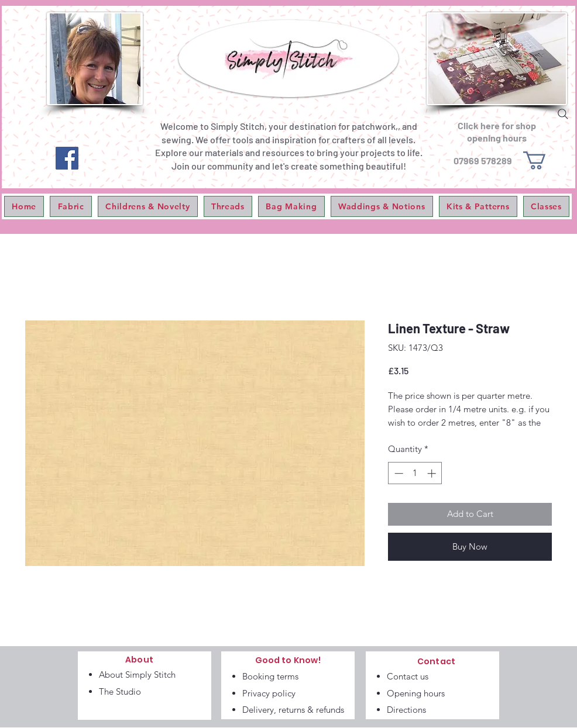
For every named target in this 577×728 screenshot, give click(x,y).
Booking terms (270, 676)
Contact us (408, 676)
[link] (545, 161)
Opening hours (416, 693)
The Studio (120, 691)
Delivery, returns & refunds (293, 710)
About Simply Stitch (137, 674)
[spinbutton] (415, 473)
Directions (406, 710)
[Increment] (433, 473)
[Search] (563, 114)
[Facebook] (67, 158)
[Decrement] (398, 473)
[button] (71, 206)
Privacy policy (269, 693)
